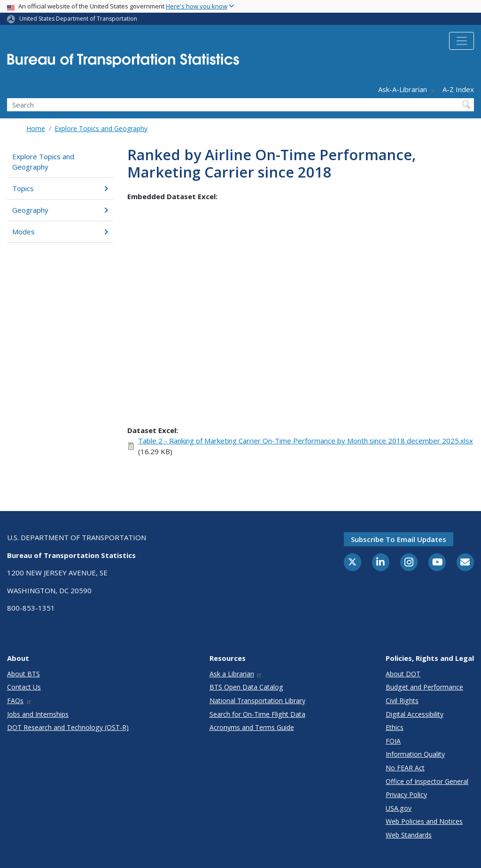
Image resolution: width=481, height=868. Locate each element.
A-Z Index (458, 89)
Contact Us (24, 687)
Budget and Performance (424, 687)
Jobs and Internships (38, 714)
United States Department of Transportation (78, 19)
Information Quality (415, 754)
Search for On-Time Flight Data (257, 714)
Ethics (395, 727)
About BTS (23, 674)
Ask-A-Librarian (407, 89)
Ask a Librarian (236, 674)
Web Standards (409, 835)
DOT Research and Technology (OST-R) (68, 727)
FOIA (393, 741)
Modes (60, 232)
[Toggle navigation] (462, 41)
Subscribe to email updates (399, 539)
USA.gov (399, 808)
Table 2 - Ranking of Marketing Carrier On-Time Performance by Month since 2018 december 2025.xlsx (306, 441)
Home (36, 128)
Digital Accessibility (415, 714)
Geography (60, 210)
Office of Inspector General (427, 781)
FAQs (19, 701)
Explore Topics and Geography (101, 128)
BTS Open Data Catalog (246, 687)
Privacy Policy (406, 794)
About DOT (403, 674)
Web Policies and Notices (424, 821)
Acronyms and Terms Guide (252, 727)
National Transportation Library (257, 701)
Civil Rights (402, 701)
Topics (60, 188)
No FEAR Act (405, 768)
